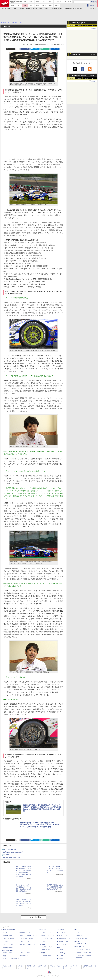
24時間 (79, 26)
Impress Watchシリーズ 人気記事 (83, 75)
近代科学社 (42, 953)
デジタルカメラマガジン (9, 953)
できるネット (6, 956)
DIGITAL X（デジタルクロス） (28, 944)
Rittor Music (43, 930)
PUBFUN (77, 941)
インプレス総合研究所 (8, 938)
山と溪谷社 (42, 944)
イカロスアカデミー (64, 944)
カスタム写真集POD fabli (84, 952)
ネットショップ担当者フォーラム (28, 935)
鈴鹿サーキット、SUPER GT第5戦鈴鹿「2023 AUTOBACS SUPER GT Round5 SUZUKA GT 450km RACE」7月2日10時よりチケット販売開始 (40, 825)
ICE (75, 930)
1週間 (86, 26)
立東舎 (43, 941)
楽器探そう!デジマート (48, 935)
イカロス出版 (61, 930)
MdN (58, 947)
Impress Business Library (26, 938)
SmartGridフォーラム (25, 932)
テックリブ (60, 956)
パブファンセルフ (81, 944)
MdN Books (62, 950)
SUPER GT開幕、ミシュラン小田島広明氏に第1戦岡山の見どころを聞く (55, 887)
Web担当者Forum (7, 935)
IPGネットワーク (79, 947)
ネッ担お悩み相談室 (8, 947)
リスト (18, 49)
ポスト (12, 49)
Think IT (5, 932)
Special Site (76, 54)
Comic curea (80, 935)
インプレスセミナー (25, 941)
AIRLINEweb (62, 932)
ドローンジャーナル (8, 944)
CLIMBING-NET (46, 950)
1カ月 (94, 26)
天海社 (78, 932)
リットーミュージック (47, 932)
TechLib (61, 958)
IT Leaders (5, 941)
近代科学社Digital (46, 955)
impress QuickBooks (82, 938)
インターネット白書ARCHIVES (11, 959)
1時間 (71, 26)
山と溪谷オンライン (47, 947)
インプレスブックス (25, 952)
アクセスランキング (79, 23)
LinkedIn (56, 49)
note (46, 49)
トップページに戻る (33, 917)
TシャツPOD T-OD (47, 938)
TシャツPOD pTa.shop (83, 949)
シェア (26, 49)
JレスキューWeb (63, 941)
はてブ (36, 49)
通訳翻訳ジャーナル (64, 938)
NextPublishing (23, 955)
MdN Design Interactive (65, 953)
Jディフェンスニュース (65, 935)
